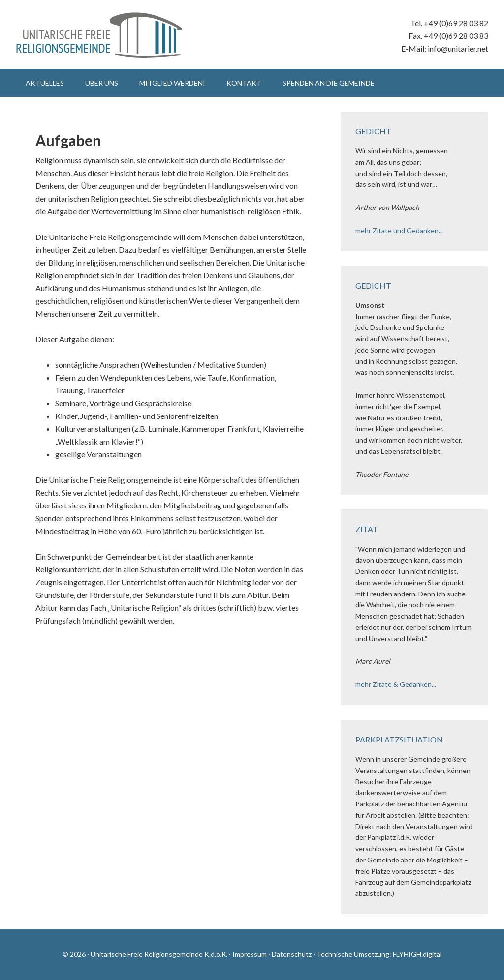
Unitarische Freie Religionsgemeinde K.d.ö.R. (99, 34)
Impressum (250, 954)
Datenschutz (292, 954)
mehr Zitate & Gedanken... (396, 684)
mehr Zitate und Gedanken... (399, 230)
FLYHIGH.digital (417, 954)
